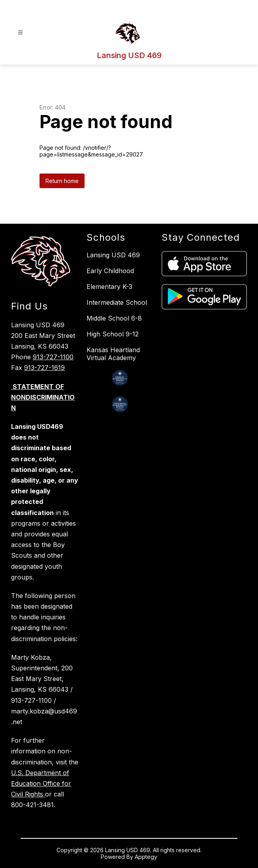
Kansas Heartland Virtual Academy (113, 354)
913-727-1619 (44, 368)
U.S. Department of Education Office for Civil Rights (41, 783)
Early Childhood (110, 271)
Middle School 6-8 (114, 318)
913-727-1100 (53, 357)
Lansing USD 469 (113, 255)
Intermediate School (117, 302)
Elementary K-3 (109, 287)
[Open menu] (20, 33)
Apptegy (146, 857)
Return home (62, 181)
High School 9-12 (113, 334)
